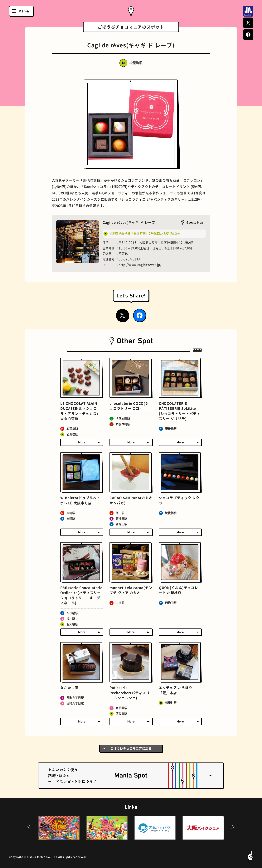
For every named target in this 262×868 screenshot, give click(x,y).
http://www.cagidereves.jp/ (140, 265)
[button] (29, 828)
